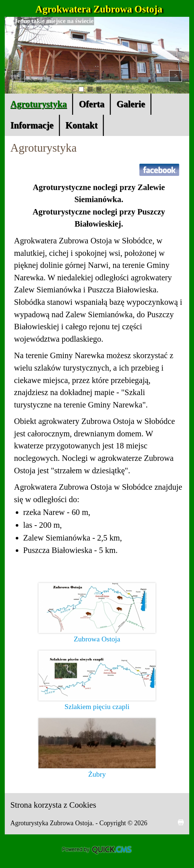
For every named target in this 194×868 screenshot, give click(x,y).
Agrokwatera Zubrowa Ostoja (99, 9)
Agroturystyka (38, 104)
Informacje (32, 125)
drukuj (181, 822)
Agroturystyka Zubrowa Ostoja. (53, 823)
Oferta (92, 104)
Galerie (131, 104)
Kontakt (82, 125)
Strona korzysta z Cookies (53, 805)
